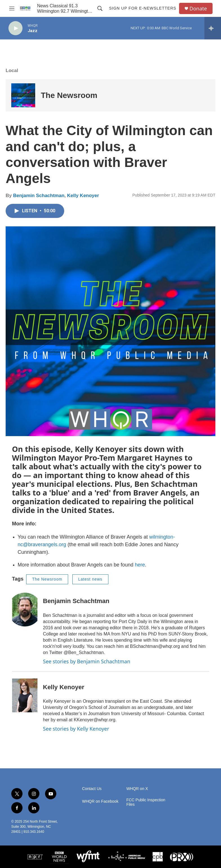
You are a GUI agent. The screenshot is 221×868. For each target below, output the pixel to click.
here (140, 565)
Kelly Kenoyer (83, 196)
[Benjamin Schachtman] (25, 610)
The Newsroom (69, 95)
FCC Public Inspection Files (146, 802)
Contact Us (92, 789)
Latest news (90, 579)
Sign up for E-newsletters (143, 8)
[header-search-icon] (100, 8)
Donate (198, 9)
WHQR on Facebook (100, 801)
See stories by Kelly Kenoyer (76, 729)
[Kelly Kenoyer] (25, 695)
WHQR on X (137, 789)
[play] (15, 28)
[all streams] (213, 28)
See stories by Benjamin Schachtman (87, 661)
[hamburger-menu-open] (12, 8)
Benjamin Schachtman (39, 196)
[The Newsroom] (23, 95)
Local (12, 71)
